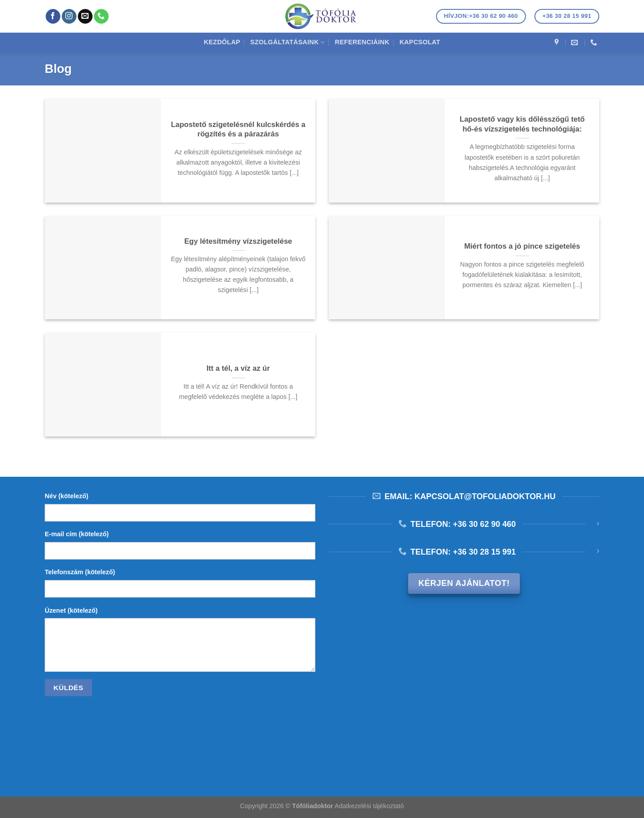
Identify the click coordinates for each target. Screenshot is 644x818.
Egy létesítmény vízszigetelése (238, 241)
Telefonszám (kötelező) (80, 572)
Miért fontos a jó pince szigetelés (522, 246)
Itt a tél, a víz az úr (238, 368)
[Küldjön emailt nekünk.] (85, 17)
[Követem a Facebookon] (53, 17)
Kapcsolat (420, 42)
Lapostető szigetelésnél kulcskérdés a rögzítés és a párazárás (238, 129)
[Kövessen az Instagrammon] (69, 17)
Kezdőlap (222, 42)
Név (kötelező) (67, 496)
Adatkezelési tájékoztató (369, 806)
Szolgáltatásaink (288, 42)
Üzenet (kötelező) (71, 610)
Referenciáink (362, 42)
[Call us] (101, 17)
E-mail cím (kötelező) (77, 534)
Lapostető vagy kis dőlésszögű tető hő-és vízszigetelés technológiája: (522, 124)
